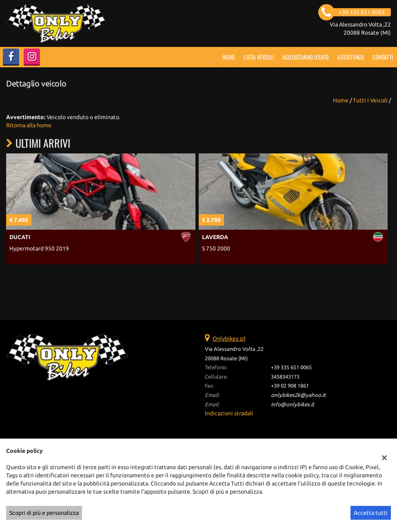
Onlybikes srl (229, 339)
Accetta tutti (371, 513)
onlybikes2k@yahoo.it (298, 395)
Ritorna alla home (29, 125)
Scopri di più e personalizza (44, 513)
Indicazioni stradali (229, 413)
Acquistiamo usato (306, 57)
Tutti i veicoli (370, 100)
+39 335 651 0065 (291, 367)
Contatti (383, 57)
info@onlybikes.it (293, 405)
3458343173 (285, 377)
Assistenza (351, 57)
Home (229, 57)
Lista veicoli (259, 57)
